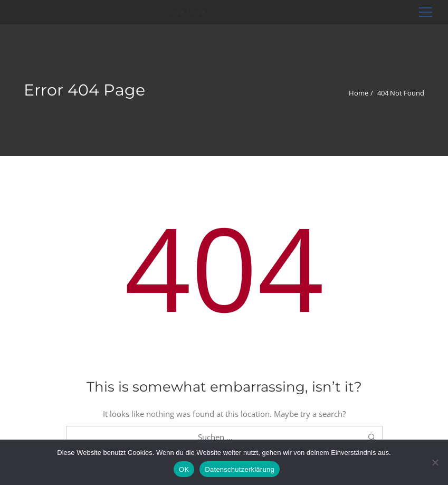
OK (184, 469)
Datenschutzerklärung (239, 469)
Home (359, 93)
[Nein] (435, 462)
